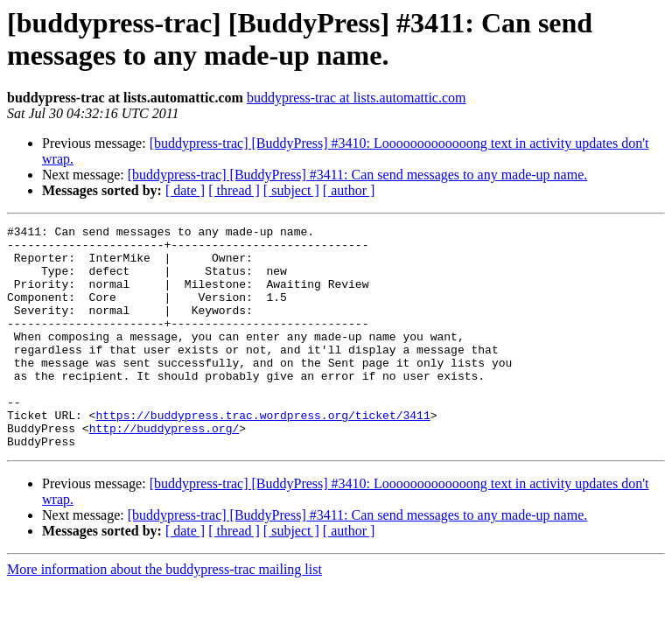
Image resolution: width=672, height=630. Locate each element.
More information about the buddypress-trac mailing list (164, 614)
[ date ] (185, 190)
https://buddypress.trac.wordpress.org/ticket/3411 (262, 454)
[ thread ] (234, 190)
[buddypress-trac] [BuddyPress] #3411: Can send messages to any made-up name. (358, 175)
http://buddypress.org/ (164, 470)
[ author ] (349, 190)
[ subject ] (291, 190)
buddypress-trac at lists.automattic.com (357, 98)
